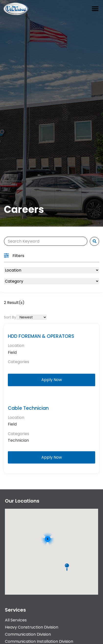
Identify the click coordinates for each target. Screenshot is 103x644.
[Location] (51, 270)
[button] (95, 9)
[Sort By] (31, 317)
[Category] (51, 281)
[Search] (46, 241)
